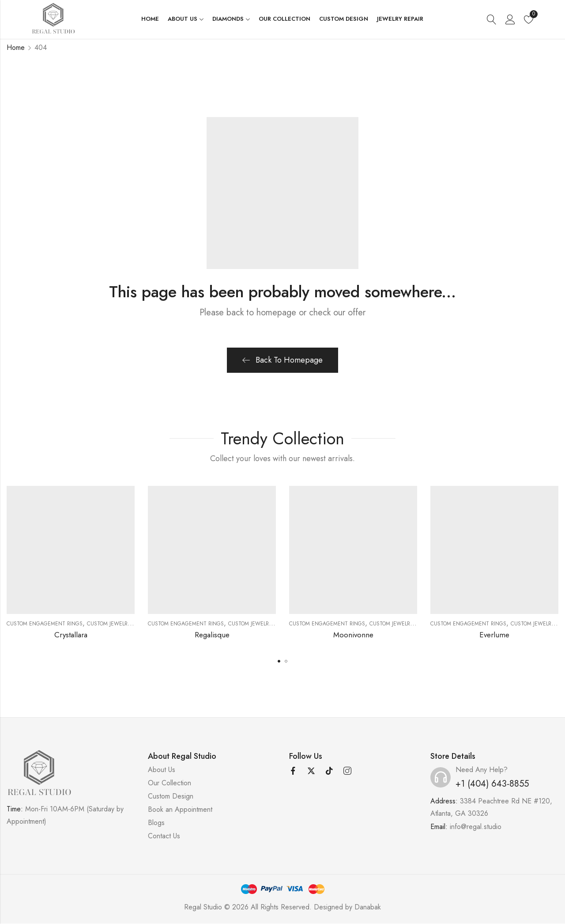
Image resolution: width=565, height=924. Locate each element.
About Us (162, 770)
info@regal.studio (476, 827)
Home (16, 47)
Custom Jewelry (109, 624)
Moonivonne (353, 635)
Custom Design (171, 796)
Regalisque (212, 635)
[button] (279, 661)
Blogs (156, 823)
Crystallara (71, 635)
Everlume (494, 635)
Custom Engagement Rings (45, 624)
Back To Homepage (282, 360)
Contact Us (164, 836)
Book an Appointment (180, 809)
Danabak (368, 907)
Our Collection (169, 783)
